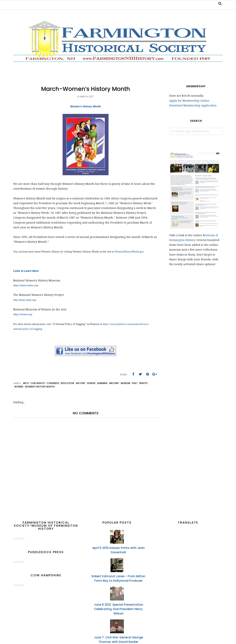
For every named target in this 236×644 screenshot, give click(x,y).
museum (125, 383)
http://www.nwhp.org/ (25, 300)
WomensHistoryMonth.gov (129, 252)
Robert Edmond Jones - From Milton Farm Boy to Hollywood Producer (118, 578)
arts (26, 383)
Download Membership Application (193, 105)
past (135, 383)
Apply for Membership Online (189, 101)
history (81, 383)
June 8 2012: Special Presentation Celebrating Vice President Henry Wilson (118, 609)
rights (143, 383)
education (67, 383)
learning (102, 383)
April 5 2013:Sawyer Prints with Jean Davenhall (118, 550)
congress (53, 383)
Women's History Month (40, 387)
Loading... (20, 538)
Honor (91, 383)
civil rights (38, 383)
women (19, 387)
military (114, 383)
